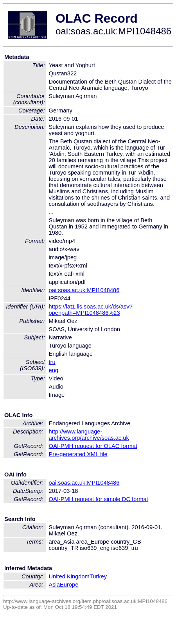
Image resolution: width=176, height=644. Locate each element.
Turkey (98, 576)
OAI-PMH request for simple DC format (99, 499)
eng (54, 370)
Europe (69, 585)
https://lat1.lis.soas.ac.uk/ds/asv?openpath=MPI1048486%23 (91, 310)
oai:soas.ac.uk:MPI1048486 (84, 290)
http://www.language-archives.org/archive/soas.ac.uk (89, 435)
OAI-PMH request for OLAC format (93, 446)
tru (52, 362)
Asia (55, 585)
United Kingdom (69, 576)
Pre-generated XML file (78, 454)
